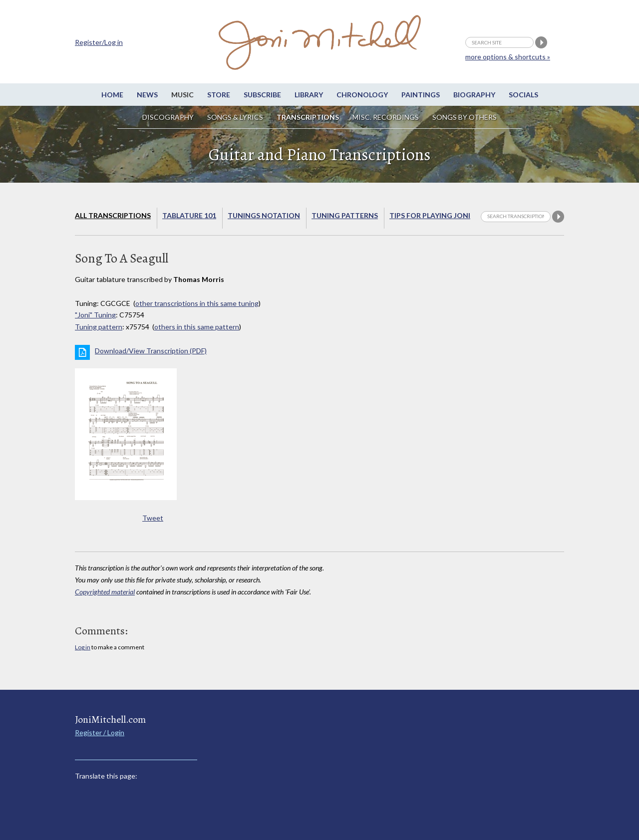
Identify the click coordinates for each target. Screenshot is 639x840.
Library (309, 95)
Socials (523, 95)
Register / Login (100, 732)
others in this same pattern (197, 327)
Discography (168, 117)
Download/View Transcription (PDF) (151, 351)
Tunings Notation (264, 215)
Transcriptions (308, 117)
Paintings (421, 95)
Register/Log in (99, 42)
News (147, 95)
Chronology (362, 95)
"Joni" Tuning (95, 315)
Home (112, 95)
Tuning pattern (99, 327)
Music (182, 95)
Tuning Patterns (345, 215)
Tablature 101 (189, 215)
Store (219, 95)
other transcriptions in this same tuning (197, 303)
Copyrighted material (105, 592)
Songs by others (465, 117)
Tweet (153, 518)
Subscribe (262, 95)
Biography (474, 95)
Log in (83, 647)
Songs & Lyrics (235, 117)
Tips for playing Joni (430, 215)
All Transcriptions (113, 215)
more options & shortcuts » (508, 57)
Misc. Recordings (386, 117)
